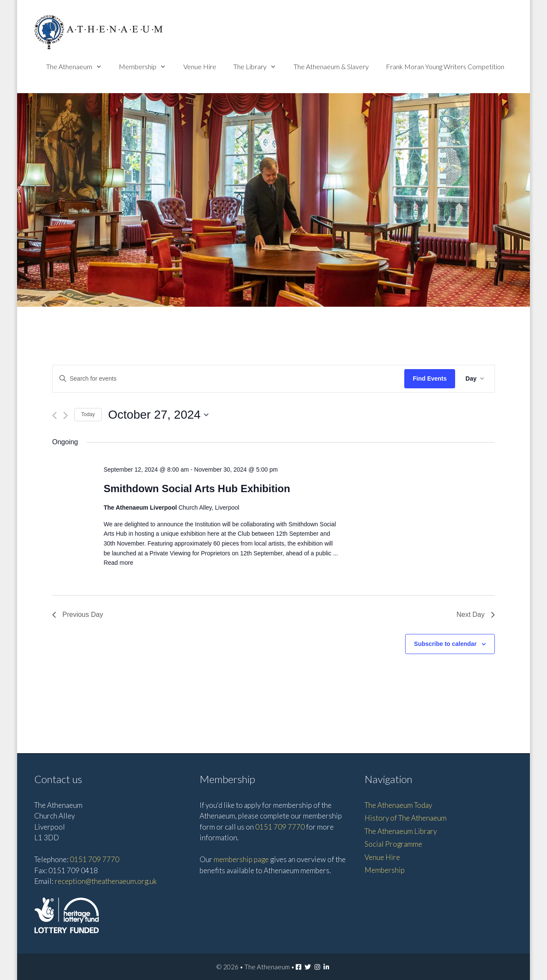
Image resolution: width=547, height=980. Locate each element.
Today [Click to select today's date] (88, 414)
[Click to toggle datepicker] (158, 415)
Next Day (476, 615)
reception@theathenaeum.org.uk (106, 881)
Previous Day (78, 615)
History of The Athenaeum (406, 818)
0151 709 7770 (94, 859)
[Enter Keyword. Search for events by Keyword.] (228, 379)
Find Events (430, 379)
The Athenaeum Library (401, 831)
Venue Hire (200, 66)
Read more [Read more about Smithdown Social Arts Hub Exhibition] (118, 563)
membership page (241, 859)
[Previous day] (54, 415)
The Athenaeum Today (398, 805)
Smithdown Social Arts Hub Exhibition (197, 489)
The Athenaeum (78, 66)
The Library (259, 66)
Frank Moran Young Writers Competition (445, 66)
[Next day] (66, 415)
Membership (147, 66)
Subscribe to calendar (445, 644)
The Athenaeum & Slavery (331, 66)
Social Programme (393, 844)
